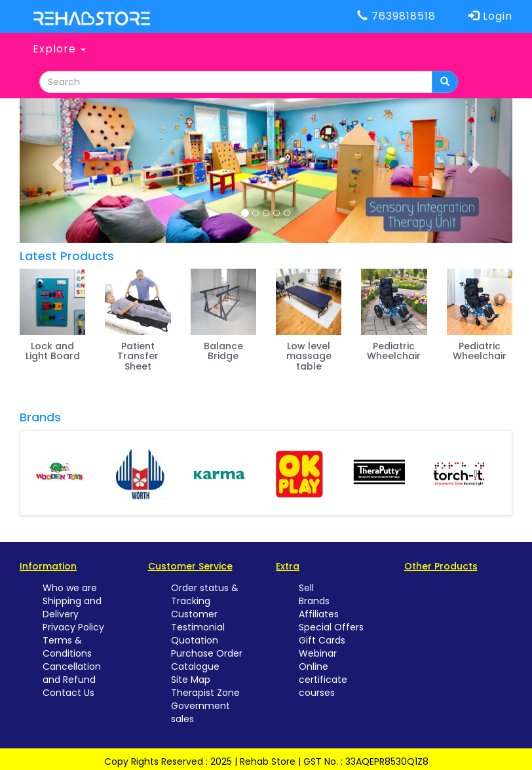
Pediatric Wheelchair (394, 351)
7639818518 (396, 16)
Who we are (70, 588)
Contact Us (68, 693)
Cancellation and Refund (72, 673)
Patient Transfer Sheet (138, 356)
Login (490, 16)
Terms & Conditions (67, 647)
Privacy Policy (73, 627)
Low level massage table (309, 356)
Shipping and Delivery (72, 607)
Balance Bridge (223, 351)
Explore (59, 49)
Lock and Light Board (53, 351)
